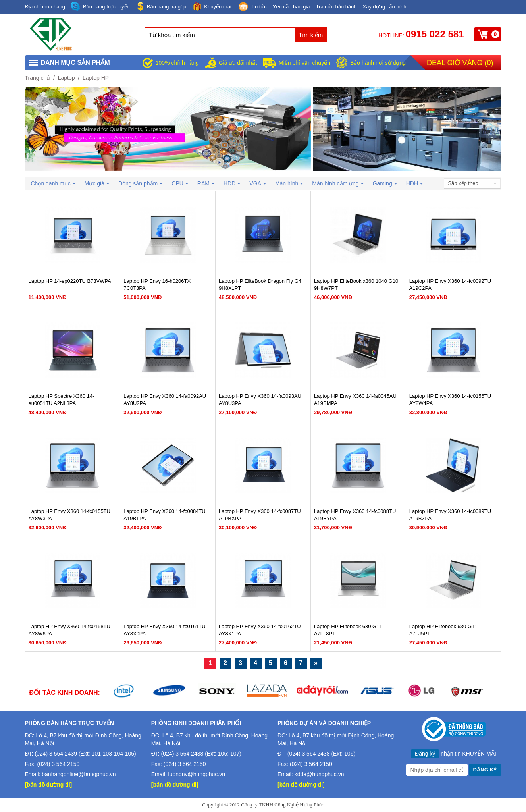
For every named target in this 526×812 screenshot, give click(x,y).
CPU (180, 183)
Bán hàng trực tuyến (100, 7)
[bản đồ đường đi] (49, 785)
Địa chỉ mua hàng (45, 7)
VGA (258, 183)
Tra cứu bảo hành (336, 7)
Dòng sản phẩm (140, 183)
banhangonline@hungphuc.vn (79, 774)
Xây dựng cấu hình (385, 7)
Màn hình (289, 183)
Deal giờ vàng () (460, 63)
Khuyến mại (212, 6)
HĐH (414, 183)
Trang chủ (38, 78)
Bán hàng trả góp (161, 6)
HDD (232, 183)
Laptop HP (96, 78)
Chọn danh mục (53, 183)
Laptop (66, 78)
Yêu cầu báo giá (291, 7)
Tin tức (252, 7)
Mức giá (97, 183)
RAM (206, 183)
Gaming (385, 183)
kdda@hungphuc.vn (319, 774)
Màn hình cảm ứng (338, 183)
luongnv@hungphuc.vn (197, 774)
